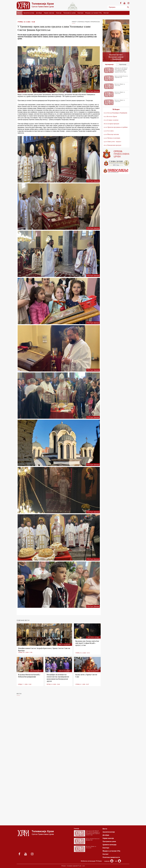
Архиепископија (29, 13)
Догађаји (39, 13)
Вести (19, 13)
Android (109, 861)
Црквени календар (110, 845)
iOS (118, 861)
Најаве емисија (49, 13)
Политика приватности (111, 857)
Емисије (59, 13)
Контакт (106, 13)
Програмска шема (70, 13)
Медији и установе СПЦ (93, 13)
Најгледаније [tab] (109, 64)
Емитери (80, 13)
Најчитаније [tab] (123, 64)
